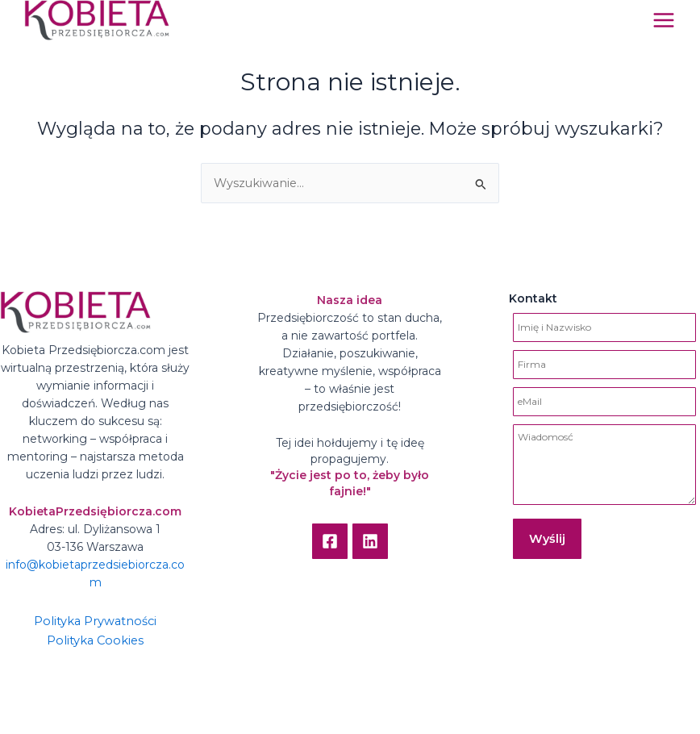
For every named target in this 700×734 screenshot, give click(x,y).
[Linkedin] (370, 541)
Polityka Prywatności (95, 621)
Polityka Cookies (95, 640)
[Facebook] (330, 541)
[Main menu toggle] (664, 20)
